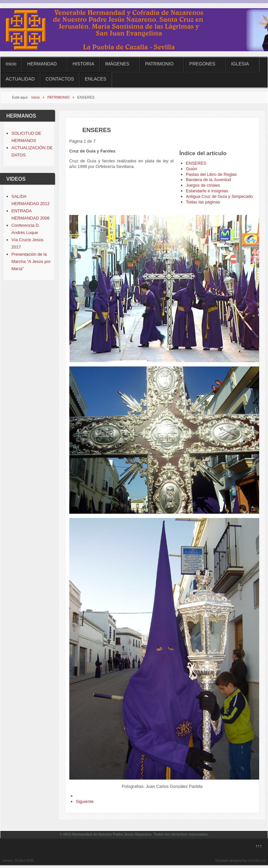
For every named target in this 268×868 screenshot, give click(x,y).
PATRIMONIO (159, 64)
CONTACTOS (60, 79)
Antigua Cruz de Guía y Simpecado (219, 196)
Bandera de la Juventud (208, 180)
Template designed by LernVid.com (240, 861)
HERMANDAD (42, 64)
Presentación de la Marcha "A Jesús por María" (31, 261)
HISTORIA (83, 64)
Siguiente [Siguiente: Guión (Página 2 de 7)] (85, 801)
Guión (192, 169)
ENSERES (196, 163)
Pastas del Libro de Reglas (211, 174)
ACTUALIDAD (20, 79)
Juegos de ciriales (203, 185)
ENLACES (95, 79)
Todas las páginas (203, 202)
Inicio (11, 64)
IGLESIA (240, 64)
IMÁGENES (117, 64)
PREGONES (202, 64)
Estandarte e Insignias (207, 191)
